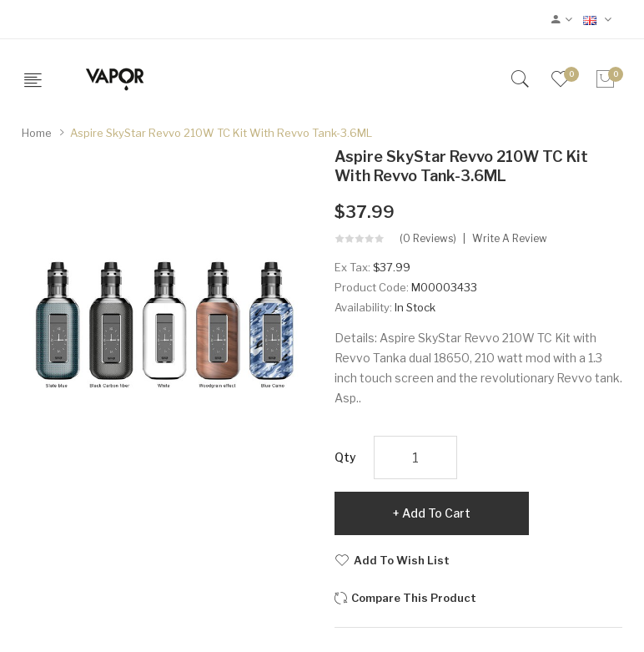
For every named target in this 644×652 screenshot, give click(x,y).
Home (37, 133)
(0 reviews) (428, 239)
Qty (345, 457)
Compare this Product (414, 598)
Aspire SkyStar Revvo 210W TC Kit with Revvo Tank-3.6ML (221, 133)
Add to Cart (436, 513)
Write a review (510, 239)
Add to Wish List (402, 560)
